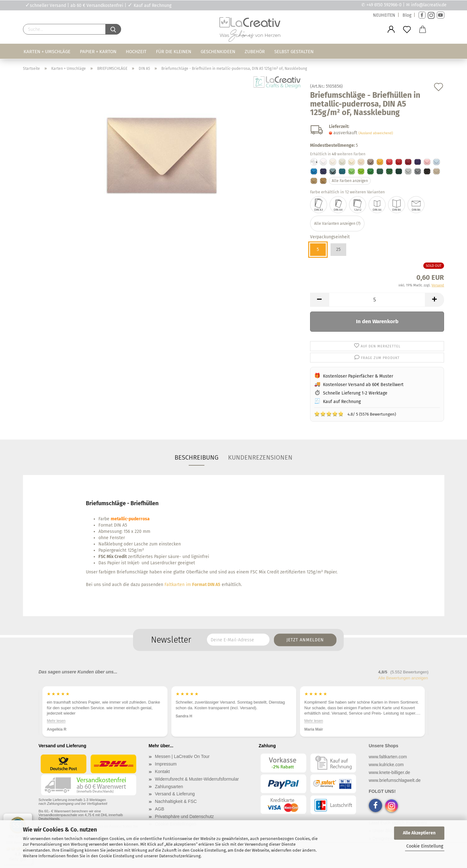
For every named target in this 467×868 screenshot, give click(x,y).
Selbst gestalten (294, 52)
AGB (160, 809)
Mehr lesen (56, 721)
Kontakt (162, 771)
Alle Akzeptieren (419, 833)
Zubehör (255, 52)
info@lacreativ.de (429, 5)
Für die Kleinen (174, 52)
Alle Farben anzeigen (350, 181)
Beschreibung (197, 457)
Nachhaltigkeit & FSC (176, 801)
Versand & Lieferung (175, 794)
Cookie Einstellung (425, 846)
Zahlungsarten (169, 787)
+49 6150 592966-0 (384, 5)
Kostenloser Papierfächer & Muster (358, 376)
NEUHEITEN (384, 15)
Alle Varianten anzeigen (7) (337, 224)
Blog (407, 15)
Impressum (166, 764)
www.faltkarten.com (388, 757)
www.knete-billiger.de (390, 772)
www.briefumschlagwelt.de (395, 780)
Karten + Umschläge (47, 52)
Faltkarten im (192, 585)
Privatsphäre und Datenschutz (185, 816)
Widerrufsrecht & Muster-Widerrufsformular (197, 779)
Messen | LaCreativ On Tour (182, 756)
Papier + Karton (98, 52)
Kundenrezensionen (260, 457)
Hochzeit (136, 52)
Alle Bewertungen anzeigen (403, 678)
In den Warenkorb (377, 321)
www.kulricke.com (386, 765)
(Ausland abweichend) (376, 133)
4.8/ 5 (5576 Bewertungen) (355, 414)
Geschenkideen (218, 52)
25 (338, 249)
